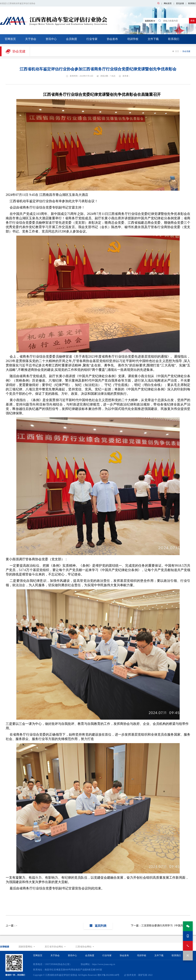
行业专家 (92, 39)
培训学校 (133, 39)
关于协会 (31, 39)
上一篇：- (11, 926)
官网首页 (10, 39)
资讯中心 (51, 39)
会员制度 (72, 39)
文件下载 (153, 39)
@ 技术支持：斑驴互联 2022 (138, 975)
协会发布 (112, 39)
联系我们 (192, 3)
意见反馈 (180, 3)
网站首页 (168, 3)
